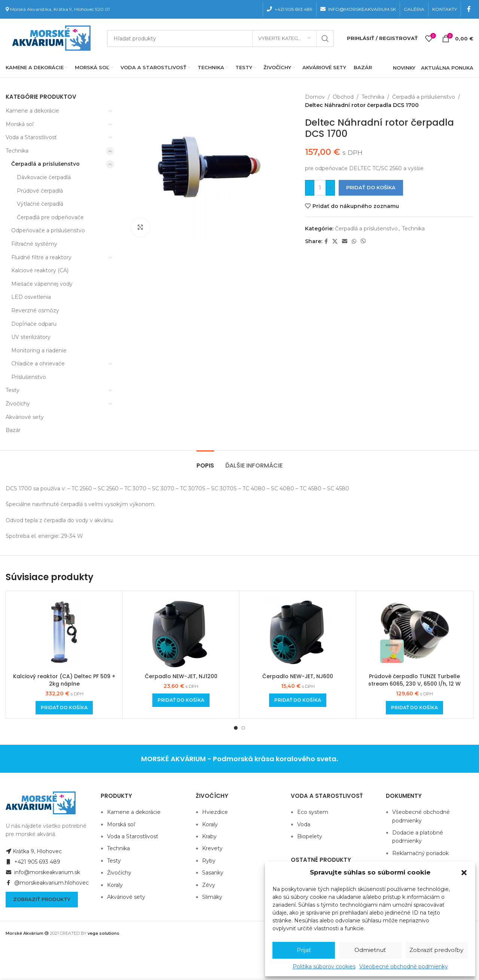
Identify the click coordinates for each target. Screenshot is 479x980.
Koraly (115, 885)
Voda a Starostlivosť (31, 137)
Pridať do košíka (371, 187)
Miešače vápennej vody (42, 284)
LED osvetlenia (31, 297)
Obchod (343, 97)
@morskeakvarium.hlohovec (47, 883)
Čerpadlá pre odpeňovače (50, 217)
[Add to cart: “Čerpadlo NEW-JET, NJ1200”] (181, 700)
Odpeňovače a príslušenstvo (48, 230)
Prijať (304, 950)
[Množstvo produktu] (320, 188)
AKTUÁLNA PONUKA (447, 68)
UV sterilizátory (31, 337)
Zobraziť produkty (42, 899)
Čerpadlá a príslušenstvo (45, 164)
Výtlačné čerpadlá (40, 204)
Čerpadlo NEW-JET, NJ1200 (181, 676)
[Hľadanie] (220, 39)
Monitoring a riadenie (39, 350)
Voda (304, 824)
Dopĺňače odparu (34, 324)
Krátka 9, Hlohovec (34, 851)
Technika (17, 151)
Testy (13, 390)
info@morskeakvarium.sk (43, 872)
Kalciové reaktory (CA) (40, 270)
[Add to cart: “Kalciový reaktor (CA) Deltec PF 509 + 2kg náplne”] (64, 708)
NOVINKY (404, 68)
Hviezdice (215, 812)
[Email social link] (345, 241)
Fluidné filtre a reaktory (41, 257)
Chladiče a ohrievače (38, 364)
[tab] (205, 462)
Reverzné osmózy (35, 310)
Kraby (209, 836)
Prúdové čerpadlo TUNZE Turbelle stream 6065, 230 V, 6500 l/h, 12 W (414, 680)
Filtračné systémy (34, 244)
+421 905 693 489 (33, 862)
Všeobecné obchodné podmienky (404, 967)
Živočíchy (18, 404)
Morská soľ (20, 124)
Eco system (313, 812)
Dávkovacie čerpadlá (44, 177)
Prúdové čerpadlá (40, 191)
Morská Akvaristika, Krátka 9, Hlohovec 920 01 (60, 9)
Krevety (212, 848)
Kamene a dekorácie (32, 111)
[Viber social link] (363, 241)
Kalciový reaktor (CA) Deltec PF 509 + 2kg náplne (64, 680)
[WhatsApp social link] (354, 241)
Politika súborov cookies (324, 967)
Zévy (209, 885)
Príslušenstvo (29, 377)
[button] (464, 873)
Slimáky (212, 897)
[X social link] (335, 241)
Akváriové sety (25, 417)
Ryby (209, 861)
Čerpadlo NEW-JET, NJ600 (298, 676)
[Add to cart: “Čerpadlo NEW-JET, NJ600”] (298, 700)
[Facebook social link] (469, 9)
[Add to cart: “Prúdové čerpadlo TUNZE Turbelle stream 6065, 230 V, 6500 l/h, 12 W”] (414, 708)
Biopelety (310, 836)
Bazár (13, 430)
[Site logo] (50, 38)
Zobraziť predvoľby (436, 950)
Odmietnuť (370, 950)
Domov (315, 97)
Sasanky (213, 873)
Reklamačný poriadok (420, 853)
